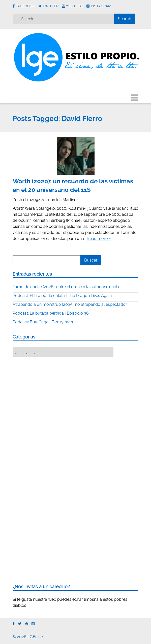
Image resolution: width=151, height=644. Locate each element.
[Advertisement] (50, 392)
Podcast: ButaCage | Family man (43, 322)
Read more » (99, 239)
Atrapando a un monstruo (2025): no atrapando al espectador (70, 304)
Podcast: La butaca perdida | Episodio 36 (51, 313)
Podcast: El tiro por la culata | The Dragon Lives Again (62, 296)
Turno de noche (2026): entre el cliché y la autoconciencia (66, 287)
